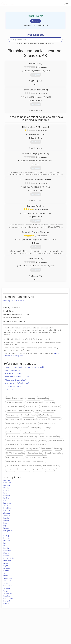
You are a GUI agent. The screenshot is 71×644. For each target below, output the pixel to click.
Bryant (6, 523)
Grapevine (7, 533)
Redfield (6, 571)
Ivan (5, 500)
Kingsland (7, 485)
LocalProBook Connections (57, 630)
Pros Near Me (10, 625)
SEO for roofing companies (57, 633)
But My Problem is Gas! (13, 386)
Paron (6, 563)
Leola (5, 546)
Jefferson (7, 541)
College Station (9, 531)
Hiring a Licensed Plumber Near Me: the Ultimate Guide (25, 367)
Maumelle (7, 556)
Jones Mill (7, 603)
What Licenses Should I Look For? (17, 377)
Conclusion (9, 389)
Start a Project (10, 628)
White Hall (7, 483)
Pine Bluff (7, 480)
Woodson (7, 588)
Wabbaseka (8, 586)
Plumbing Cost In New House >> (15, 301)
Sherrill (6, 576)
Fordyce (6, 498)
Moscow (6, 488)
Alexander (7, 513)
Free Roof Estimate (12, 630)
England (6, 528)
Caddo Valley (8, 598)
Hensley (6, 536)
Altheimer (7, 515)
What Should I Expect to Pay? (15, 380)
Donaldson (7, 508)
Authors (51, 628)
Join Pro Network (29, 623)
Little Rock (7, 596)
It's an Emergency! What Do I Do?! (17, 383)
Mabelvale (7, 551)
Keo (5, 543)
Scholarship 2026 (54, 623)
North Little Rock (9, 558)
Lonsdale (7, 548)
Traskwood (7, 581)
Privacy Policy (53, 625)
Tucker (6, 583)
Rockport (7, 601)
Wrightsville (7, 593)
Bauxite (6, 518)
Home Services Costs (12, 623)
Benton (6, 520)
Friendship (7, 510)
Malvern (6, 553)
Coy (5, 526)
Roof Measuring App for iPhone (34, 630)
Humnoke (7, 538)
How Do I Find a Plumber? (14, 374)
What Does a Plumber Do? (14, 370)
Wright (6, 591)
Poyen (6, 566)
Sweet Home (8, 578)
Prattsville (7, 568)
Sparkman (7, 503)
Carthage (7, 495)
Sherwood (7, 561)
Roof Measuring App (30, 628)
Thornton (7, 505)
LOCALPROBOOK (14, 3)
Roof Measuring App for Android (34, 633)
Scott (5, 573)
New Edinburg (8, 490)
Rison (5, 493)
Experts (26, 625)
